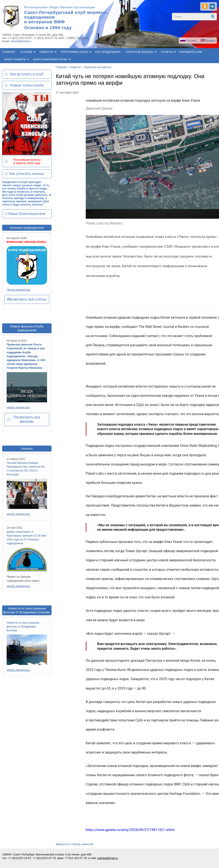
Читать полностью (18, 290)
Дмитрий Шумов (99, 108)
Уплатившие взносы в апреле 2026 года (27, 161)
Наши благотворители (27, 214)
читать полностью (18, 407)
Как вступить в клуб (27, 74)
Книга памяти (15, 59)
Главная (9, 52)
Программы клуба (75, 52)
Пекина (99, 345)
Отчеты (167, 52)
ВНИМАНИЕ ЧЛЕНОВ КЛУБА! (27, 242)
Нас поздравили (107, 52)
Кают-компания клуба (50, 59)
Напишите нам (191, 52)
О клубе (26, 52)
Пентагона (154, 661)
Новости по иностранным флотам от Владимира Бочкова (23, 626)
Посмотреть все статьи (27, 299)
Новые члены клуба (27, 85)
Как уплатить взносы (27, 174)
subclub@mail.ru (21, 41)
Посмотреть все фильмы (27, 419)
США (140, 405)
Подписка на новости (98, 67)
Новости (46, 52)
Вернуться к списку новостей (74, 844)
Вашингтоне (179, 505)
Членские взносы (140, 52)
